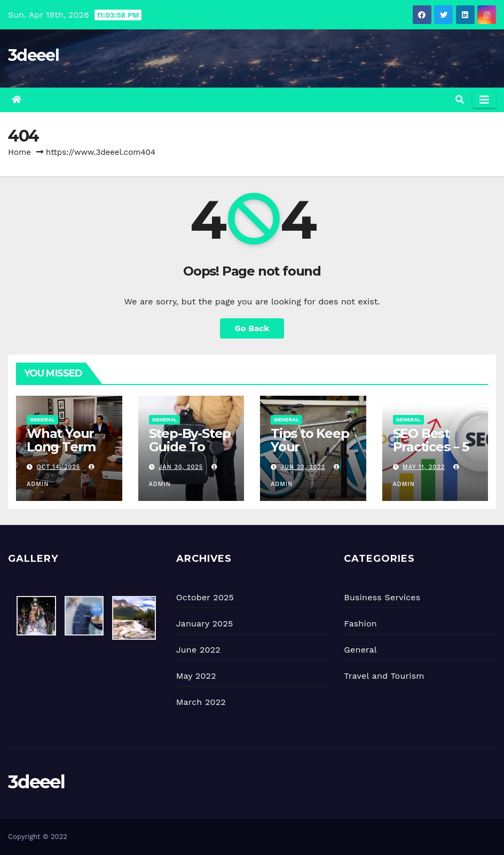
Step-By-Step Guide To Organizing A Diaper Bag (190, 453)
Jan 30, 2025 (181, 467)
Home (19, 152)
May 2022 (196, 676)
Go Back (252, 328)
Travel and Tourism (384, 676)
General (42, 419)
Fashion (360, 623)
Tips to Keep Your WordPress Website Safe (313, 453)
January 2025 (205, 623)
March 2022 (201, 702)
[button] (460, 100)
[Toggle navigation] (484, 100)
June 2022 (198, 650)
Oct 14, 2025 (59, 467)
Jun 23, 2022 (303, 467)
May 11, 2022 (424, 467)
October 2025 (205, 597)
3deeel (33, 55)
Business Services (382, 597)
